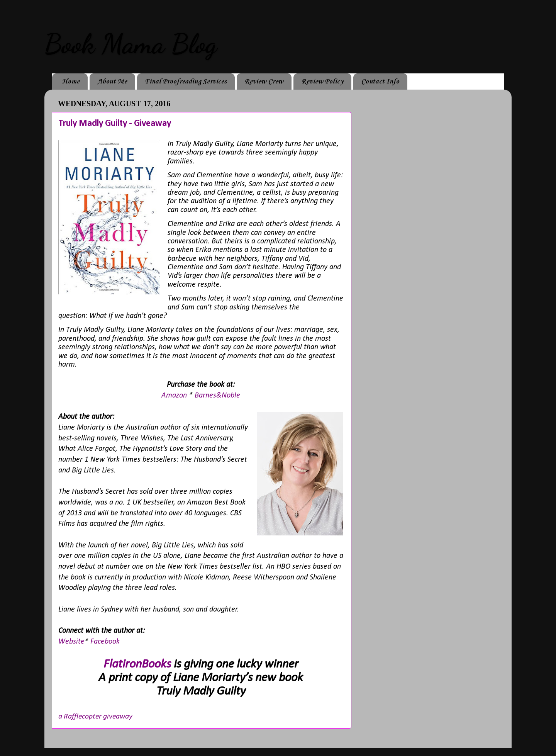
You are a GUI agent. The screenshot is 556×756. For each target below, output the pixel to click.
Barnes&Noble (217, 396)
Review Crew (264, 82)
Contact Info (380, 82)
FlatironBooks (137, 664)
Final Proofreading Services (186, 82)
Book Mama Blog (131, 44)
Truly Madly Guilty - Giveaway (115, 124)
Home (71, 82)
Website (71, 642)
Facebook (106, 642)
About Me (112, 82)
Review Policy (322, 82)
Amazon (175, 396)
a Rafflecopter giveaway (95, 717)
